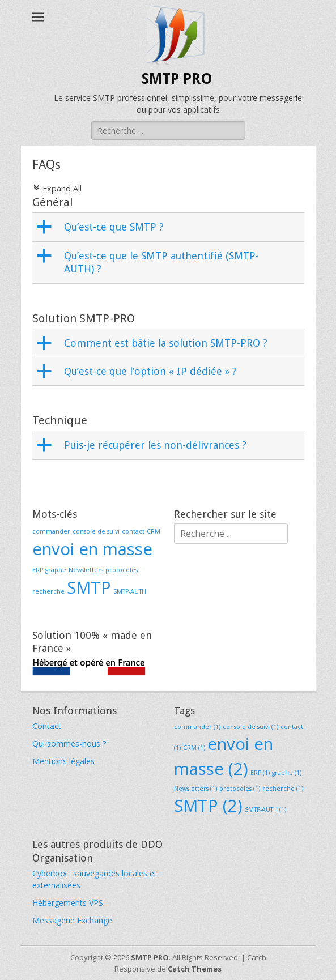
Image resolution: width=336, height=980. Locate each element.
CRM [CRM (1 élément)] (154, 531)
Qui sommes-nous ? (69, 743)
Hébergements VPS (68, 903)
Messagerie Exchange (72, 920)
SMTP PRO (177, 79)
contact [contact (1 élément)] (133, 531)
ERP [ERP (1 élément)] (38, 570)
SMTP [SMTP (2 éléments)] (89, 587)
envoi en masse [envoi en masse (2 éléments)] (92, 549)
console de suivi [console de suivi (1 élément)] (96, 531)
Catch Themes (195, 969)
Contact (47, 726)
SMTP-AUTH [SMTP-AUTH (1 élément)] (130, 591)
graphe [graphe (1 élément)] (56, 570)
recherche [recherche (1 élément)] (48, 591)
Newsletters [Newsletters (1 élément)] (86, 570)
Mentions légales (63, 761)
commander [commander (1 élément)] (51, 531)
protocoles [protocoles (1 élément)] (122, 570)
